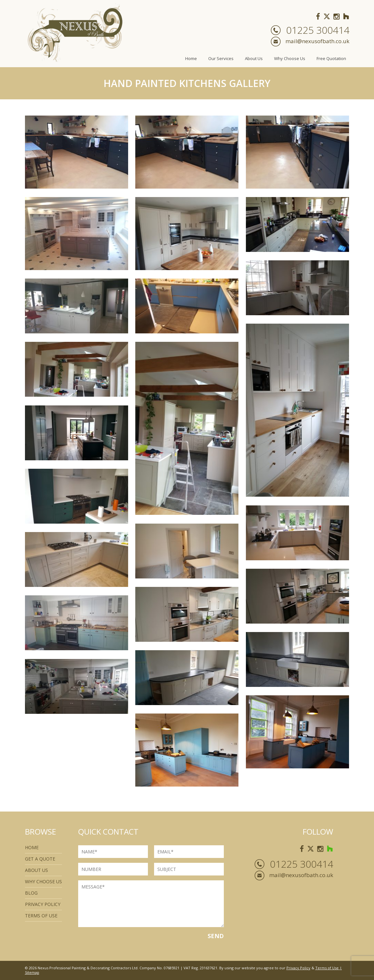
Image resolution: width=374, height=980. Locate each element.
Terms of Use (327, 968)
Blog (31, 893)
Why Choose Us (290, 58)
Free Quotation (331, 58)
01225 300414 (318, 30)
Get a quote (40, 859)
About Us (254, 58)
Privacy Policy (43, 904)
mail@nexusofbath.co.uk (317, 41)
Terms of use (41, 916)
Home (191, 58)
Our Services (221, 58)
